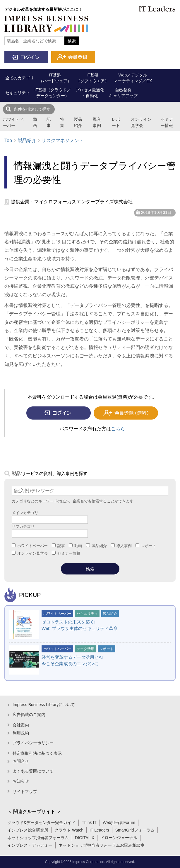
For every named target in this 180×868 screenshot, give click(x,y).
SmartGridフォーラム (135, 830)
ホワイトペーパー (13, 122)
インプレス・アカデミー (30, 845)
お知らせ (21, 781)
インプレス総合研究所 (28, 830)
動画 (35, 122)
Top (8, 140)
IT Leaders (99, 830)
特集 (62, 122)
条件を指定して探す (32, 109)
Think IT (89, 822)
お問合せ (21, 761)
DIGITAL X (85, 838)
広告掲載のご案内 (29, 715)
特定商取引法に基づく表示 (37, 753)
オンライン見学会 (141, 122)
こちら (118, 429)
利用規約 (21, 733)
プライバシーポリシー (33, 743)
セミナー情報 (167, 122)
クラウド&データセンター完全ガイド (41, 822)
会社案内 (21, 725)
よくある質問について (33, 771)
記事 (49, 122)
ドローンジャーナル (119, 838)
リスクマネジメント (63, 140)
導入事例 (97, 122)
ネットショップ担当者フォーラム (38, 838)
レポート (116, 122)
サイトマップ (25, 792)
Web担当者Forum (119, 822)
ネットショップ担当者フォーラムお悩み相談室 (102, 845)
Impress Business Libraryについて (44, 705)
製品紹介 (78, 122)
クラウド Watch (69, 830)
